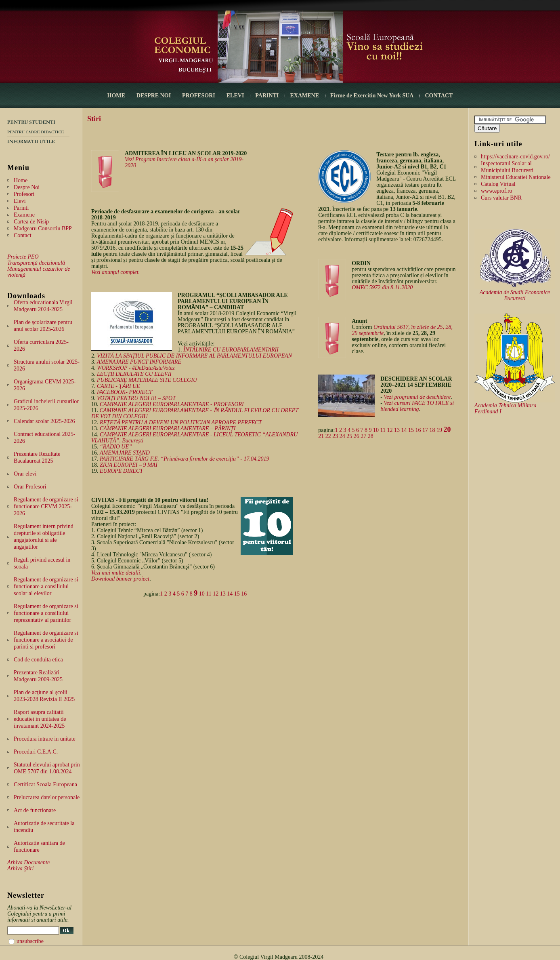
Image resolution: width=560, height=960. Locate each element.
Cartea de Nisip (31, 222)
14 (230, 594)
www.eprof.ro (497, 191)
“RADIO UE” (116, 447)
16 (244, 594)
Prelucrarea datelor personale (47, 797)
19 (439, 430)
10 (202, 594)
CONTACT (439, 96)
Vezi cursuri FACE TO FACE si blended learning (417, 406)
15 (237, 594)
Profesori (24, 194)
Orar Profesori (30, 487)
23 (335, 436)
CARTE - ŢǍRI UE (119, 386)
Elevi (20, 201)
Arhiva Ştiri (20, 868)
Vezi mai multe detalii (116, 573)
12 (216, 594)
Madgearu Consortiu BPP (43, 228)
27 (363, 436)
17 (425, 430)
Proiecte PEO (23, 257)
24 (342, 436)
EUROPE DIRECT (121, 471)
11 (209, 594)
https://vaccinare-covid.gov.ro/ (515, 157)
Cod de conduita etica (38, 660)
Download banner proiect (120, 579)
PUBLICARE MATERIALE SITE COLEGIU (147, 380)
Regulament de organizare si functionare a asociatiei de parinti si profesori (46, 640)
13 (223, 594)
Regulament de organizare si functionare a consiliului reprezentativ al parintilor (46, 613)
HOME (116, 96)
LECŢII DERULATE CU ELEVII (134, 374)
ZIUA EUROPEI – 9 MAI (129, 465)
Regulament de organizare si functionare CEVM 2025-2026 (46, 506)
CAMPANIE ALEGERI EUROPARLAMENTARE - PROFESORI (172, 404)
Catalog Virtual (498, 184)
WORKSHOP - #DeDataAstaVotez (136, 368)
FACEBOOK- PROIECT (125, 392)
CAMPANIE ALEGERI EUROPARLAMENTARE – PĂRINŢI (168, 428)
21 (321, 436)
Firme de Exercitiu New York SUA (372, 96)
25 (349, 436)
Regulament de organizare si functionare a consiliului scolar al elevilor (46, 586)
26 (357, 436)
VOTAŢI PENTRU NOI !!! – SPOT (136, 398)
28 (371, 436)
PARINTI (267, 96)
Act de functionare (35, 810)
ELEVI (235, 96)
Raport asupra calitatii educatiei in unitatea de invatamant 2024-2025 (40, 719)
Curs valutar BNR (501, 198)
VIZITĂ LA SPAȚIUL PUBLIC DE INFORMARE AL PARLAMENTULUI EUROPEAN (194, 356)
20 (447, 429)
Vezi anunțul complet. (115, 272)
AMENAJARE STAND (125, 453)
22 (328, 436)
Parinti (21, 208)
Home (21, 180)
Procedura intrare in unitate (45, 739)
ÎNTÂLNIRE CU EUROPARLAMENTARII (231, 350)
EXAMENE (304, 96)
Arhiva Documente (28, 862)
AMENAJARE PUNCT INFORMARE (139, 362)
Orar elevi (25, 474)
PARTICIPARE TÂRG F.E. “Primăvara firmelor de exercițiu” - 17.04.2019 (184, 459)
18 (432, 430)
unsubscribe (30, 941)
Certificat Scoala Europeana (45, 784)
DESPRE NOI (154, 96)
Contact (23, 235)
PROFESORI (199, 96)
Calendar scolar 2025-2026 (44, 421)
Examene (24, 215)
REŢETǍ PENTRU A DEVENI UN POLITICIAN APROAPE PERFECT (181, 422)
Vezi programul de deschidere (417, 397)
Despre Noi (27, 187)
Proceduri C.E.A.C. (36, 752)
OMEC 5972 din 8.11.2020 (382, 287)
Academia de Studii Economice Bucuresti (515, 295)
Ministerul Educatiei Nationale (516, 177)
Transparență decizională (36, 263)
